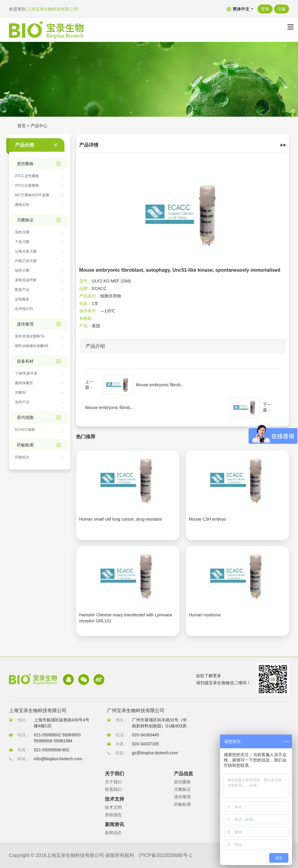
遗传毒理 (182, 797)
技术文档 (113, 807)
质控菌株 (182, 782)
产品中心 (39, 126)
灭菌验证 (182, 789)
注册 (282, 9)
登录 (265, 9)
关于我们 (113, 782)
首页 (22, 126)
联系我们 (113, 789)
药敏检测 (182, 804)
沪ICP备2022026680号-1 (165, 855)
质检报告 (113, 815)
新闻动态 (113, 833)
